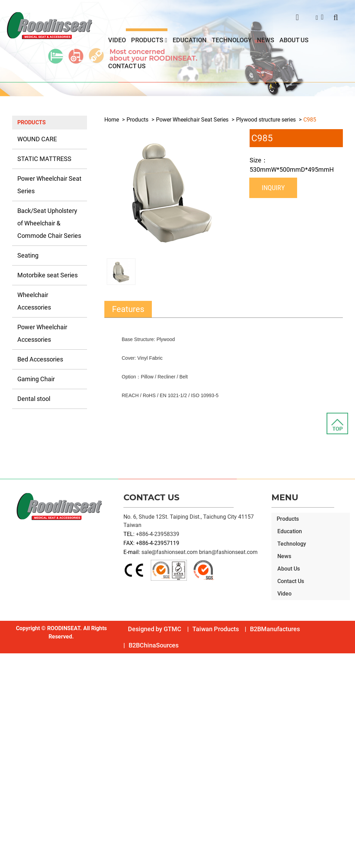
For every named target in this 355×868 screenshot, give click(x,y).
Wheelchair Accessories (34, 301)
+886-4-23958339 (158, 534)
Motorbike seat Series (47, 275)
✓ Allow (10, 674)
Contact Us (127, 66)
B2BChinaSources (154, 645)
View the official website (62, 732)
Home (112, 120)
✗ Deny (9, 682)
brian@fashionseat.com (228, 552)
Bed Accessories (40, 359)
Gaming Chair (36, 379)
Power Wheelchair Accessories (42, 333)
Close (7, 657)
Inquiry (273, 188)
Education (190, 40)
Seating (28, 255)
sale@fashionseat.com (170, 552)
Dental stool (34, 399)
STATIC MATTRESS (44, 159)
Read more (16, 732)
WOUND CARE (37, 139)
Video (117, 40)
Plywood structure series (266, 120)
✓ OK (198, 864)
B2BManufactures (275, 629)
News (266, 40)
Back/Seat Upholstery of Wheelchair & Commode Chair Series (49, 223)
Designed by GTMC (155, 629)
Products (147, 40)
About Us (294, 40)
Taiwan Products (216, 629)
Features (128, 309)
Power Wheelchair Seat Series (49, 185)
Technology (232, 40)
